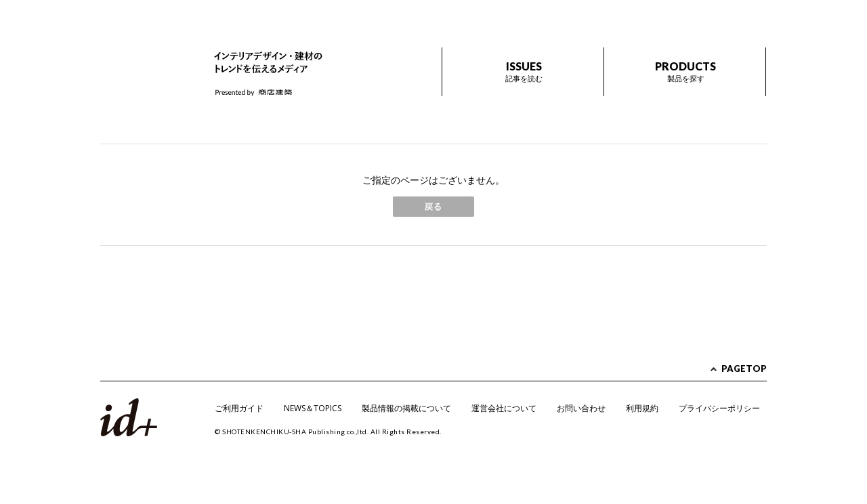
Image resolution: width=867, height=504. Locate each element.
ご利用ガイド (239, 408)
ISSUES (524, 71)
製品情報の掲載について (406, 408)
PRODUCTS (685, 71)
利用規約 (642, 408)
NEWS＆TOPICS (313, 408)
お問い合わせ (581, 408)
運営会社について (504, 408)
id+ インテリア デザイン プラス (146, 60)
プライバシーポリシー (719, 408)
